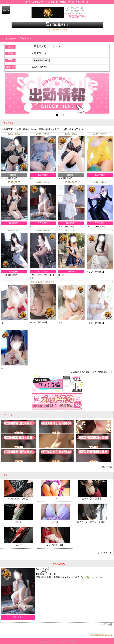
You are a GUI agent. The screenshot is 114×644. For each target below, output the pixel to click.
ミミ (60, 323)
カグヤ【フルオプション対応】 (92, 521)
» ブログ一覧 (105, 465)
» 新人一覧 (107, 623)
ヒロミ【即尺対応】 (96, 323)
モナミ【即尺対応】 (39, 323)
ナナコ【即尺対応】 (10, 275)
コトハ (61, 275)
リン (3, 323)
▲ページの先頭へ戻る (101, 633)
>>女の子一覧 (105, 552)
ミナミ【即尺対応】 (10, 178)
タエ (32, 227)
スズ (89, 178)
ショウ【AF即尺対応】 (97, 227)
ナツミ (4, 227)
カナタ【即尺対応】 (92, 497)
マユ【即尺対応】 (66, 178)
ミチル (55, 521)
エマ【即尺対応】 (55, 544)
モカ (3, 367)
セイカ (18, 544)
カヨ (32, 178)
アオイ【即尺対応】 (67, 227)
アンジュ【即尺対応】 (18, 497)
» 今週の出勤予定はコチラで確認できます (92, 371)
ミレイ (18, 521)
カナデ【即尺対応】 (96, 271)
